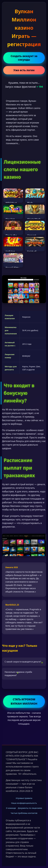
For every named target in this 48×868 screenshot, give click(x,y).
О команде (11, 808)
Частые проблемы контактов (24, 813)
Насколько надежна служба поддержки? (18, 674)
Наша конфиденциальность (24, 803)
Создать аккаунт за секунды (24, 58)
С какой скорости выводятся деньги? (23, 662)
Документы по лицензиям (30, 808)
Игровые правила (24, 798)
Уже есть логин (24, 70)
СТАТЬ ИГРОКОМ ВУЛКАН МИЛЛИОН (24, 701)
